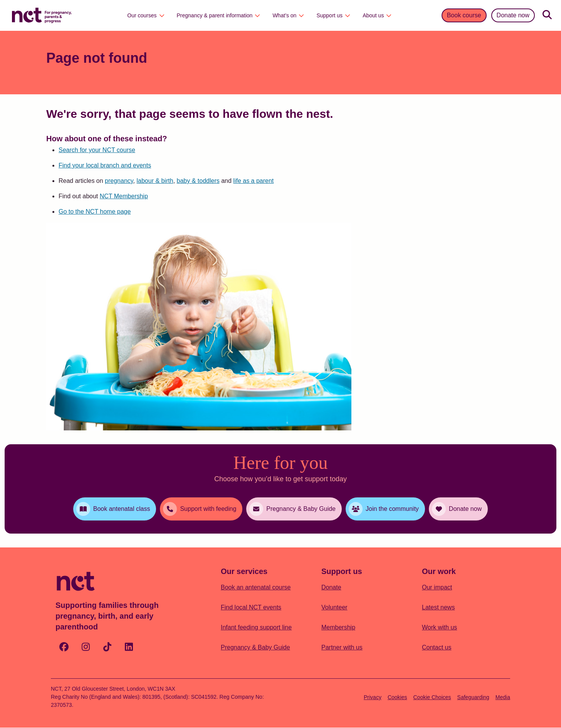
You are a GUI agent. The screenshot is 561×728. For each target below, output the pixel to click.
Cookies (397, 697)
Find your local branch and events (105, 165)
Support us (333, 15)
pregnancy (119, 181)
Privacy (373, 697)
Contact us (437, 647)
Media (503, 697)
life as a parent (253, 181)
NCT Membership (124, 196)
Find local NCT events (251, 607)
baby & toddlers (198, 181)
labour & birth (155, 181)
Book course (464, 15)
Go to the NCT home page (95, 212)
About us (377, 15)
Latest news (438, 607)
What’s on (288, 15)
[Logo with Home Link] (42, 15)
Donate (331, 587)
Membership (338, 627)
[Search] (547, 15)
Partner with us (342, 647)
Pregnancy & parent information (219, 15)
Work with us (439, 627)
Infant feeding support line (256, 627)
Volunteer (334, 607)
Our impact (437, 587)
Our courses (146, 15)
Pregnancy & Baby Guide (255, 647)
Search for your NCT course (97, 150)
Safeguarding (473, 697)
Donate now (513, 15)
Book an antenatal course (256, 587)
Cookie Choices (432, 697)
